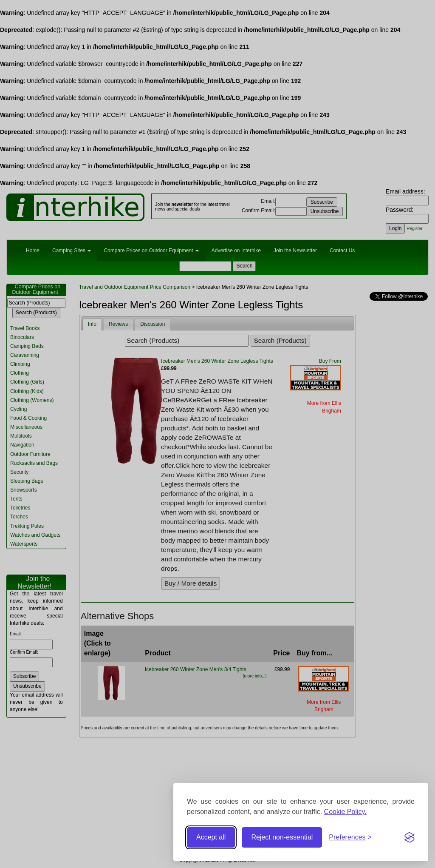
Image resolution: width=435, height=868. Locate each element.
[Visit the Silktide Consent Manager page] (410, 837)
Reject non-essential (282, 837)
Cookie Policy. (345, 812)
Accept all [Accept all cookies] (211, 837)
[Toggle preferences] (350, 838)
